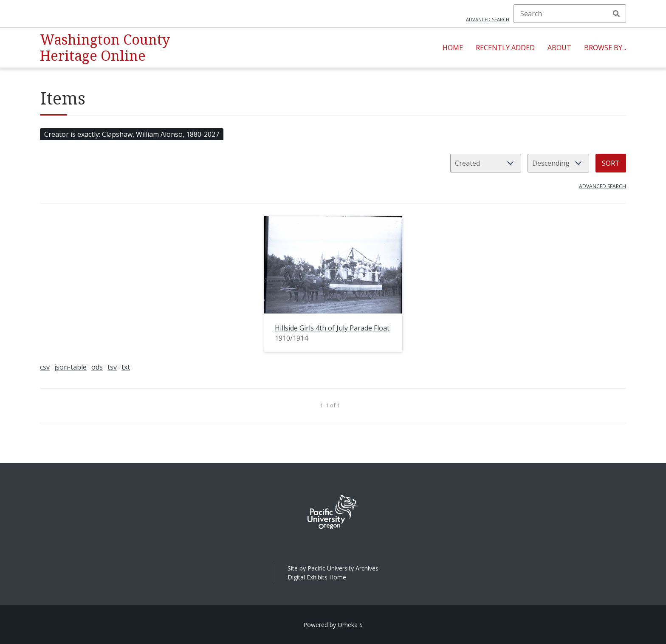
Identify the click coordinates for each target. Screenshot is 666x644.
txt (126, 367)
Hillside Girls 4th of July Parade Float (332, 328)
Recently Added (505, 48)
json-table (71, 367)
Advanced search (488, 19)
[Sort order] (558, 163)
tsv (112, 367)
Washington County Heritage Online (105, 47)
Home (453, 48)
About (559, 48)
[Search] (570, 14)
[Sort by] (486, 163)
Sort (611, 163)
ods (97, 367)
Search (616, 14)
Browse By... (605, 48)
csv (45, 367)
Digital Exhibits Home (317, 577)
